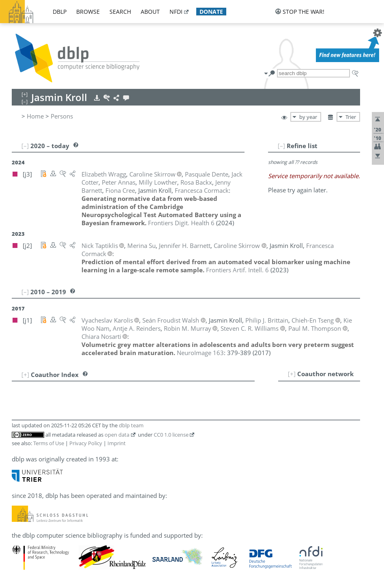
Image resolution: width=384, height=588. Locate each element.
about (150, 12)
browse (88, 12)
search (120, 12)
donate (211, 12)
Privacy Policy (86, 443)
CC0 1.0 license (171, 435)
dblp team (131, 425)
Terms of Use (49, 443)
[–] (281, 146)
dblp (60, 12)
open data (117, 435)
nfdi (176, 12)
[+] (292, 374)
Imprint (117, 443)
